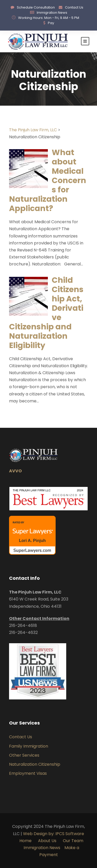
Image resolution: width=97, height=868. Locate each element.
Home (25, 841)
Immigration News (52, 13)
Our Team (73, 841)
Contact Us (74, 7)
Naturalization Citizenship (35, 764)
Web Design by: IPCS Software (54, 834)
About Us (48, 841)
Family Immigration (29, 746)
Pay (51, 23)
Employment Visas (28, 773)
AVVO (15, 471)
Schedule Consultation (36, 7)
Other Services (24, 755)
